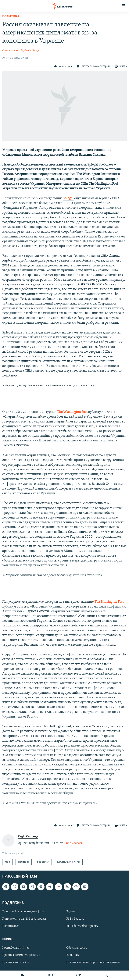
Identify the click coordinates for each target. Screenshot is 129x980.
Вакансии (73, 955)
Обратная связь (77, 948)
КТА (51, 975)
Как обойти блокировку (82, 926)
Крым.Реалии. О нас (16, 948)
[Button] (63, 66)
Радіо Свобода (30, 51)
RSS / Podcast (75, 919)
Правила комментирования (21, 955)
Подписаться (11, 926)
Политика (11, 17)
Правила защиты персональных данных (93, 962)
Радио (70, 912)
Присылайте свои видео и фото (23, 912)
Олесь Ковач (11, 51)
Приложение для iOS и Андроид (24, 919)
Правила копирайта (16, 962)
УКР (78, 975)
